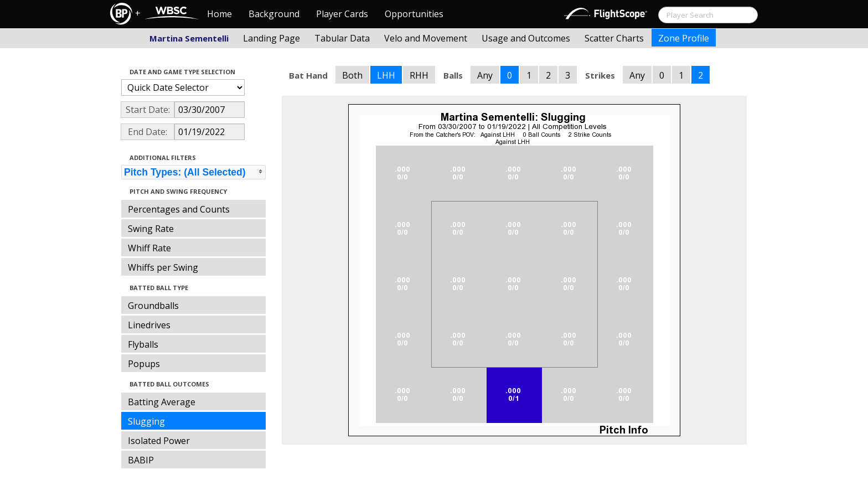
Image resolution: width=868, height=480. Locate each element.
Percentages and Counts (179, 209)
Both (352, 75)
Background (274, 14)
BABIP (141, 460)
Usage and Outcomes (526, 38)
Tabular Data (342, 38)
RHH (419, 75)
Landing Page (272, 38)
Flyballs (143, 344)
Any (485, 75)
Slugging (146, 421)
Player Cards (342, 14)
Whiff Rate (149, 248)
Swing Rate (151, 229)
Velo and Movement (426, 38)
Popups (144, 364)
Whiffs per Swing (163, 267)
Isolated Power (159, 441)
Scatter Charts (614, 38)
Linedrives (149, 325)
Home (219, 14)
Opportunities (414, 14)
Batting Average (162, 402)
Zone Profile (684, 38)
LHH (386, 75)
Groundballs (153, 306)
